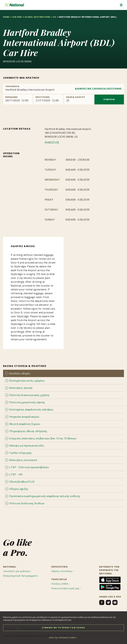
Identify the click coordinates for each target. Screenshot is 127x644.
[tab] (63, 373)
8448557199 (52, 142)
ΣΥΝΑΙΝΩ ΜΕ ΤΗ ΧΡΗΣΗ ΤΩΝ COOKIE (63, 628)
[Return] (48, 100)
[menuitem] (20, 571)
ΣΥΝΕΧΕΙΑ (109, 99)
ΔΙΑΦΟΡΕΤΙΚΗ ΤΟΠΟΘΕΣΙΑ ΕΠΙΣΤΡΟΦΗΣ (98, 89)
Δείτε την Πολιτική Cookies (62, 637)
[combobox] (63, 89)
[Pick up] (18, 100)
